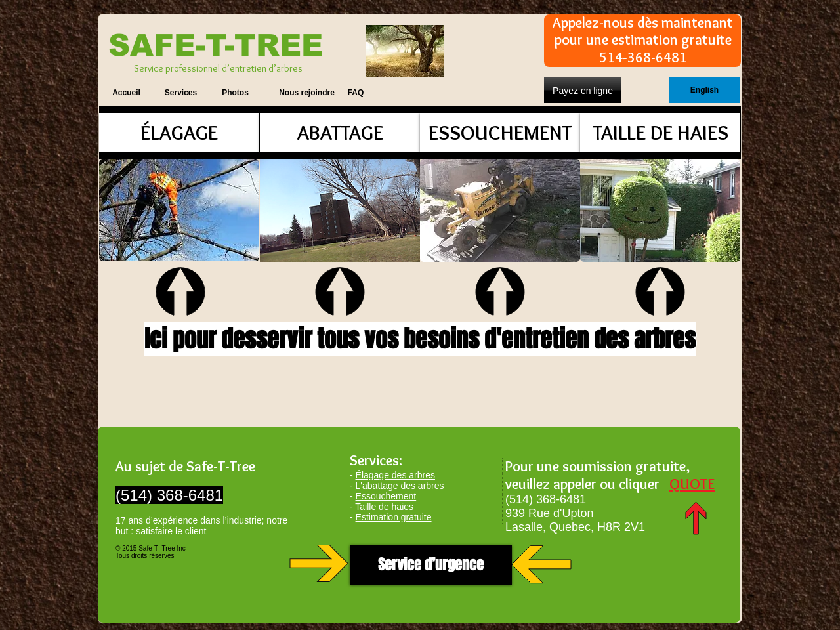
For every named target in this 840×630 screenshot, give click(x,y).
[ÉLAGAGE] (179, 133)
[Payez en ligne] (583, 90)
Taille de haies (384, 507)
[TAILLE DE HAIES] (660, 133)
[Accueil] (126, 93)
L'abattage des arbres (400, 486)
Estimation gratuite (394, 517)
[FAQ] (356, 93)
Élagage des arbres (395, 475)
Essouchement (386, 496)
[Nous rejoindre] (307, 93)
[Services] (181, 93)
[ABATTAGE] (340, 133)
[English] (704, 90)
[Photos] (235, 93)
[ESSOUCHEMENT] (500, 133)
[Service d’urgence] (431, 565)
